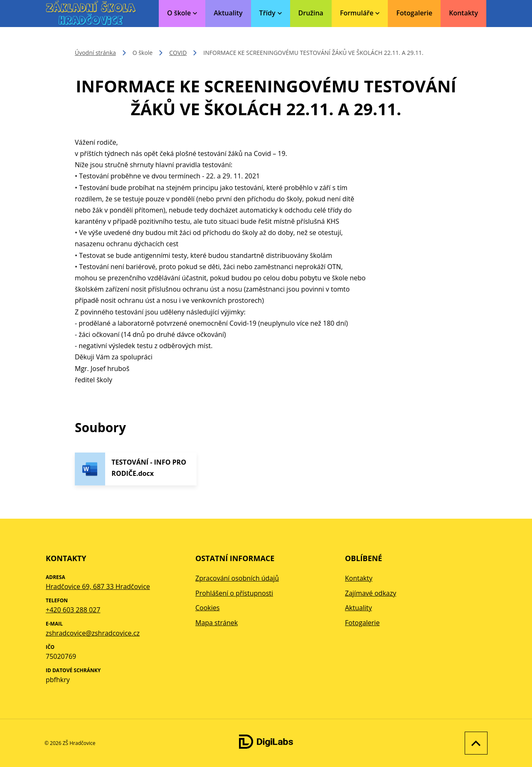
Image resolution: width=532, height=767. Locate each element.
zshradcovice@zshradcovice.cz (93, 633)
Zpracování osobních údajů (237, 578)
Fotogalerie (414, 13)
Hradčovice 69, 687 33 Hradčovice (98, 586)
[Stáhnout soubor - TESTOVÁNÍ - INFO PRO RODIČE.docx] (136, 469)
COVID (178, 53)
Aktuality (228, 13)
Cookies (207, 608)
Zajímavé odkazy (371, 593)
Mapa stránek (217, 623)
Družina (311, 13)
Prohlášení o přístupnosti (234, 593)
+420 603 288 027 (73, 610)
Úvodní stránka (95, 53)
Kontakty (463, 13)
